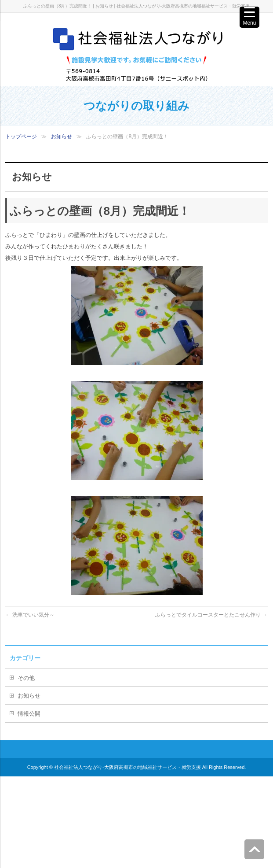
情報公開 (29, 714)
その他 (26, 678)
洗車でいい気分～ (30, 615)
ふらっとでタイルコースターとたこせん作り (211, 615)
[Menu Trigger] (249, 17)
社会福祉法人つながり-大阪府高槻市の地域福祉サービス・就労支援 (127, 767)
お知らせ (62, 137)
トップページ (21, 137)
